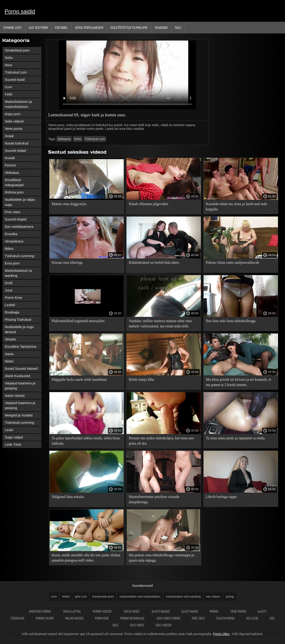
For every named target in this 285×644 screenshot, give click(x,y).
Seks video (137, 625)
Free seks (198, 618)
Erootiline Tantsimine (21, 346)
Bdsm (9, 249)
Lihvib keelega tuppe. (222, 497)
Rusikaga (12, 312)
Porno (214, 611)
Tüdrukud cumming (19, 256)
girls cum (81, 596)
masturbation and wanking (183, 596)
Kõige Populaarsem (89, 27)
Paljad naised (74, 618)
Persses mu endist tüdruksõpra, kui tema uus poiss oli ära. (161, 441)
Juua (9, 290)
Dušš (9, 283)
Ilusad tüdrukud (17, 143)
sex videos (213, 596)
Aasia (9, 354)
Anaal (9, 136)
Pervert (10, 165)
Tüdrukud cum (16, 72)
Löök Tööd (13, 444)
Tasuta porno (225, 618)
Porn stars (13, 212)
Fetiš (9, 94)
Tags (178, 27)
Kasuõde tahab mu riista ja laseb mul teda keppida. (236, 207)
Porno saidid (20, 11)
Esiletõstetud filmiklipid (129, 27)
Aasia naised (15, 395)
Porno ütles (222, 634)
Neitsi (9, 361)
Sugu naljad (14, 437)
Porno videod (103, 611)
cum (54, 596)
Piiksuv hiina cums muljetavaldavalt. (233, 262)
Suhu (9, 58)
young (230, 596)
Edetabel (61, 27)
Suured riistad (15, 151)
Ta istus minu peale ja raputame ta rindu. (236, 438)
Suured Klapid (16, 219)
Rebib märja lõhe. (142, 379)
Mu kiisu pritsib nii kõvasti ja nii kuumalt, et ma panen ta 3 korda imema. (239, 382)
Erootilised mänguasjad (14, 182)
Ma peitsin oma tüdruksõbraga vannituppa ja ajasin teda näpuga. (161, 558)
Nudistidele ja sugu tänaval (19, 329)
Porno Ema (13, 298)
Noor (9, 65)
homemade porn (103, 596)
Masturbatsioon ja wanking (18, 273)
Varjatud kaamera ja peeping (20, 386)
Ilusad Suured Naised (21, 368)
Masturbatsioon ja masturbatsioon (18, 104)
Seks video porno (168, 618)
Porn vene (102, 618)
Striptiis (10, 339)
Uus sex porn (38, 27)
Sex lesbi (252, 618)
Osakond (161, 27)
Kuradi (10, 158)
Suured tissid (15, 80)
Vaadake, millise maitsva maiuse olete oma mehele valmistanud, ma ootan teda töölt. (160, 323)
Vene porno (14, 129)
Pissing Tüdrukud (18, 319)
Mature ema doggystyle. (69, 204)
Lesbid (10, 305)
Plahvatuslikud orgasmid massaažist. (79, 321)
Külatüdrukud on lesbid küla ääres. (154, 262)
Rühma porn (14, 192)
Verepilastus (14, 241)
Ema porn (12, 263)
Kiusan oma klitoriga (67, 262)
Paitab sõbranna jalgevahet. (149, 204)
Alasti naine (190, 611)
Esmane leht (13, 27)
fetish (66, 596)
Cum (8, 87)
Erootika (11, 234)
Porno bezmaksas (133, 618)
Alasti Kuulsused (17, 376)
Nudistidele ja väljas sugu (20, 202)
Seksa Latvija (72, 611)
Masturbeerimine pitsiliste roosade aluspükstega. (154, 499)
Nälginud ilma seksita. (68, 497)
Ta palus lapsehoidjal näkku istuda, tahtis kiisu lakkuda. (86, 441)
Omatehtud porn (17, 50)
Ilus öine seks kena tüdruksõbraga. (231, 321)
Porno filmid (45, 618)
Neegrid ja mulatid (19, 415)
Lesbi (9, 430)
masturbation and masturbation (140, 596)
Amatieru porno (40, 611)
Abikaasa (12, 173)
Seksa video (132, 611)
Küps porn (13, 114)
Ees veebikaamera (19, 227)
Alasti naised (161, 611)
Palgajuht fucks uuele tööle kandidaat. (80, 379)
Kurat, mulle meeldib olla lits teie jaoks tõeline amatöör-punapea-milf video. (86, 558)
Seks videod (14, 121)
